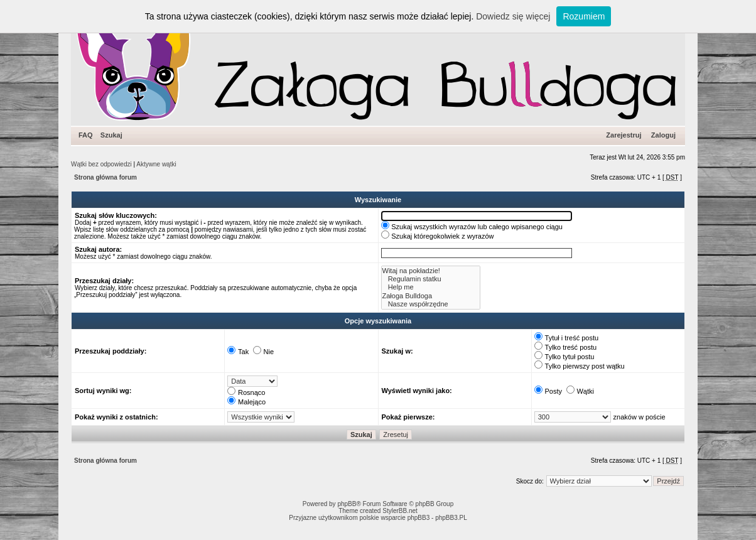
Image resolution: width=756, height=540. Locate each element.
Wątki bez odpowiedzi (101, 164)
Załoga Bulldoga (431, 296)
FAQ (86, 135)
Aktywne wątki (156, 164)
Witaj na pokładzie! (431, 271)
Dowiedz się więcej (513, 16)
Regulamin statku (431, 279)
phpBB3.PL (451, 518)
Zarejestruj (624, 135)
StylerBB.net (400, 511)
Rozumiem (584, 16)
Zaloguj (663, 135)
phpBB (347, 504)
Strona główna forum (105, 177)
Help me (431, 287)
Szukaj (111, 135)
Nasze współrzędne (431, 304)
